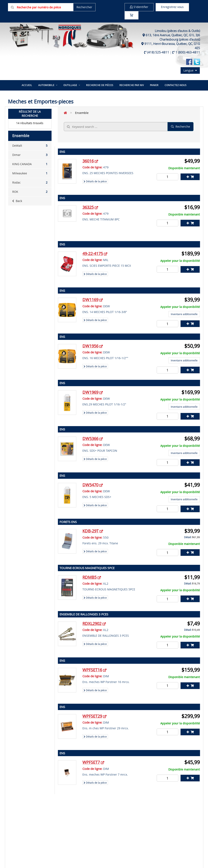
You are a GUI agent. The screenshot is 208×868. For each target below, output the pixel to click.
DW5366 (90, 439)
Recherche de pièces (100, 85)
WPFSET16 (92, 670)
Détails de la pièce (95, 181)
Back (17, 201)
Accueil (27, 85)
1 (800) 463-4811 (188, 52)
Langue (190, 70)
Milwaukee (30, 173)
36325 (88, 207)
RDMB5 (89, 577)
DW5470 (90, 485)
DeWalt (30, 146)
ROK (30, 192)
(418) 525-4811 (158, 52)
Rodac (30, 183)
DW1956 (90, 346)
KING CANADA (30, 164)
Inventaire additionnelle (184, 314)
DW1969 (90, 392)
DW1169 (90, 300)
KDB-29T (91, 531)
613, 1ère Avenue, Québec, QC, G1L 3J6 (173, 35)
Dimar (30, 155)
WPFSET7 (91, 762)
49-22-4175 (93, 254)
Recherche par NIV (132, 85)
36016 (88, 161)
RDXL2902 (92, 623)
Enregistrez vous (172, 7)
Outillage (70, 85)
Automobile (46, 85)
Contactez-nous (176, 85)
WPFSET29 (92, 716)
